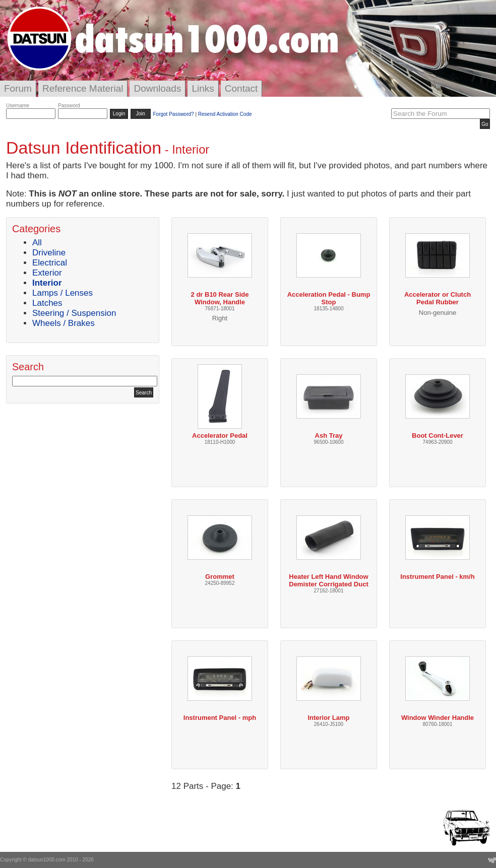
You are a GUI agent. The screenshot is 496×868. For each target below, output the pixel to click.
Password (69, 106)
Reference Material (83, 88)
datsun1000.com (47, 860)
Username (18, 106)
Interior (47, 283)
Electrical (50, 263)
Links (203, 88)
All (37, 243)
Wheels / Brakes (64, 323)
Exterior (47, 273)
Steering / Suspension (74, 313)
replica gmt (126, 204)
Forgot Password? (173, 114)
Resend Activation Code (225, 114)
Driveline (49, 253)
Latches (47, 303)
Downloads (157, 88)
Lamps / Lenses (63, 293)
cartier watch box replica (193, 204)
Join (141, 114)
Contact (241, 88)
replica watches (268, 204)
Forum (18, 88)
